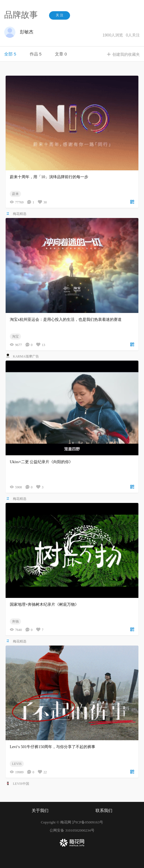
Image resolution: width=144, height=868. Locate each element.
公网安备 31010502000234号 (72, 830)
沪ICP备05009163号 (88, 822)
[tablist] (72, 54)
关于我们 (40, 811)
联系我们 (104, 811)
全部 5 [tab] (10, 54)
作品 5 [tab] (36, 54)
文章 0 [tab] (61, 54)
